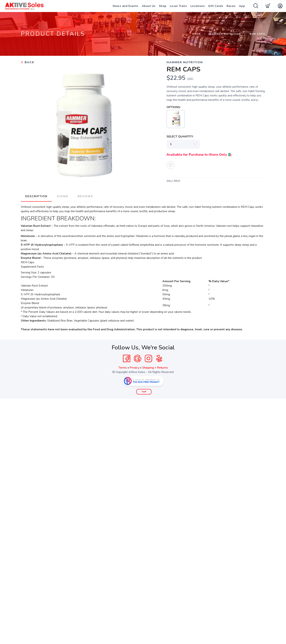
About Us (149, 6)
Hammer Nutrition (225, 34)
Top (144, 392)
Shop (163, 6)
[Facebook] (127, 359)
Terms (123, 368)
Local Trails (178, 6)
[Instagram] (148, 359)
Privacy (135, 368)
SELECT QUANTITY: (180, 137)
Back (28, 62)
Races (231, 6)
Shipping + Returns (155, 368)
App (242, 6)
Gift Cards (216, 6)
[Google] (138, 359)
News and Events (126, 6)
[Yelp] (159, 359)
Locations (198, 6)
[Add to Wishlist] (171, 165)
